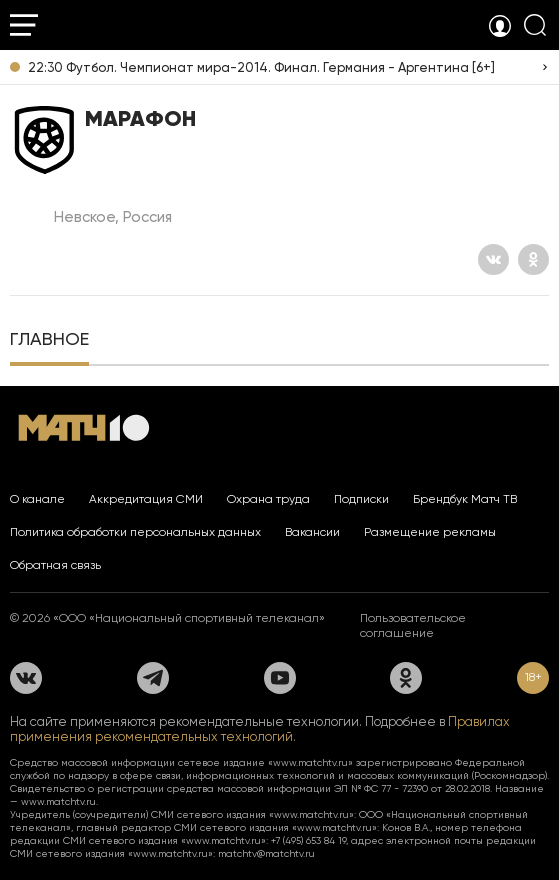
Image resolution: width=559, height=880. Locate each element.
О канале (37, 499)
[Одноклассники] (533, 259)
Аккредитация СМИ (146, 499)
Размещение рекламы (430, 532)
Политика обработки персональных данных (135, 532)
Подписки (361, 499)
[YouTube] (280, 678)
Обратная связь (55, 565)
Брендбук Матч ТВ (465, 499)
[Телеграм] (153, 678)
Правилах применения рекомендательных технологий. (260, 729)
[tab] (49, 341)
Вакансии (312, 532)
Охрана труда (268, 499)
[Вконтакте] (493, 259)
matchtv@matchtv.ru (266, 853)
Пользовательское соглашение (413, 625)
